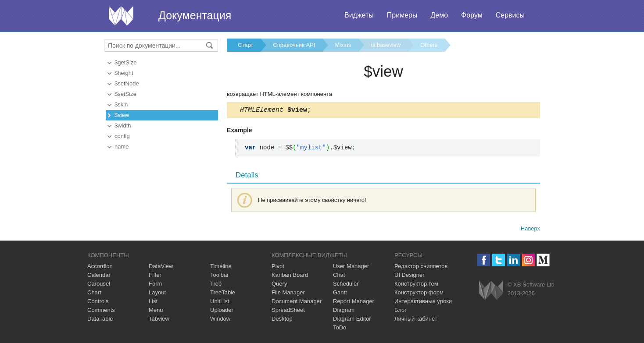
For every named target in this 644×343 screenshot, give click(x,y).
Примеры (402, 15)
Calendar (99, 276)
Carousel (99, 285)
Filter (155, 276)
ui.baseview (386, 45)
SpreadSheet (288, 311)
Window (220, 320)
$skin (121, 104)
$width (123, 126)
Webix (491, 292)
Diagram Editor (352, 320)
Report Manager (354, 302)
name (122, 147)
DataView (161, 267)
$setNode (127, 83)
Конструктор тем (416, 285)
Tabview (159, 320)
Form (155, 285)
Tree (216, 285)
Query (279, 285)
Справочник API (294, 45)
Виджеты (359, 15)
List (153, 302)
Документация (195, 15)
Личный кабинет (416, 320)
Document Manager (297, 302)
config (122, 136)
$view (122, 115)
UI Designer (410, 276)
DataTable (100, 320)
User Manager (351, 267)
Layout (157, 294)
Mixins (343, 45)
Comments (101, 311)
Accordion (100, 267)
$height (124, 73)
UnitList (220, 302)
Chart (94, 294)
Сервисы (510, 15)
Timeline (221, 267)
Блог (401, 311)
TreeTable (223, 294)
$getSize (126, 62)
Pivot (278, 267)
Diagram (344, 311)
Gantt (340, 294)
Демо (439, 15)
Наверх (530, 230)
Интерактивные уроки (423, 302)
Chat (339, 276)
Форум (472, 15)
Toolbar (220, 276)
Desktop (282, 320)
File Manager (288, 294)
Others (429, 45)
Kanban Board (290, 276)
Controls (98, 302)
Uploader (222, 311)
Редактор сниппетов (421, 267)
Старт (245, 45)
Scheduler (346, 285)
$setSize (125, 94)
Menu (156, 311)
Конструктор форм (419, 294)
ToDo (340, 329)
